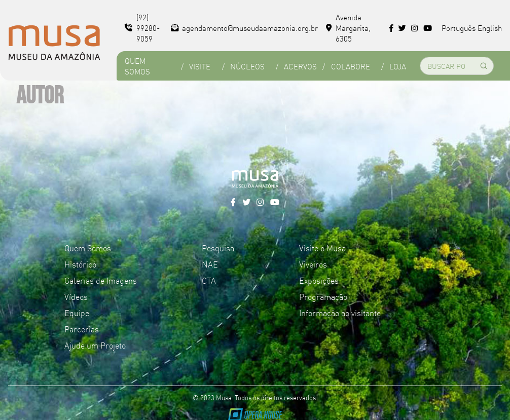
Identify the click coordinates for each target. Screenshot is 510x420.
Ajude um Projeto (95, 345)
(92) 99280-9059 (142, 28)
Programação (323, 296)
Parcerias (82, 329)
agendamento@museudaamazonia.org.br (245, 28)
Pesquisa (218, 248)
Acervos (300, 66)
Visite (200, 66)
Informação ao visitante (340, 313)
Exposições (319, 280)
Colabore (351, 66)
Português (459, 28)
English (490, 28)
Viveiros (313, 264)
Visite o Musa (322, 248)
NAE (210, 264)
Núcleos (247, 66)
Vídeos (76, 296)
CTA (209, 280)
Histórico (80, 264)
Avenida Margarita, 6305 (348, 28)
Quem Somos (137, 66)
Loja (398, 66)
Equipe (77, 313)
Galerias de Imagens (101, 280)
